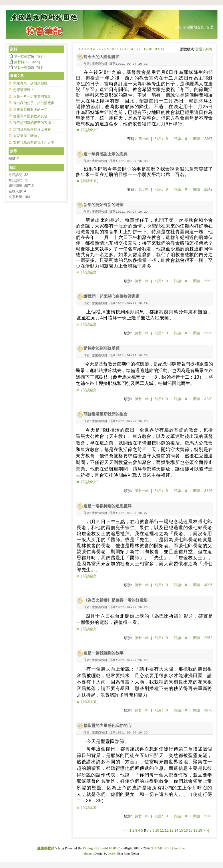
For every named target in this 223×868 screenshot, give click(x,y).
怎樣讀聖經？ (23, 90)
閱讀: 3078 (203, 711)
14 (131, 49)
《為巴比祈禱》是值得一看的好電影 (116, 600)
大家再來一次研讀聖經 (30, 83)
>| (162, 49)
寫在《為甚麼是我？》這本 (34, 143)
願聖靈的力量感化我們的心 (107, 726)
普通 (199, 49)
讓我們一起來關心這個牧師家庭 (111, 296)
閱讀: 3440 (203, 491)
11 (117, 49)
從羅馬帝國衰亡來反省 (30, 116)
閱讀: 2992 (203, 281)
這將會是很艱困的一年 (30, 110)
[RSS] (39, 57)
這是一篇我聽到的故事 (103, 653)
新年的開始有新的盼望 (103, 205)
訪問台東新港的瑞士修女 (32, 129)
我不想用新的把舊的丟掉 (32, 123)
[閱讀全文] (90, 130)
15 (136, 49)
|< (79, 49)
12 (122, 49)
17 (145, 49)
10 (112, 49)
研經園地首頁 (194, 27)
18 (150, 49)
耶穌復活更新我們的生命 (105, 414)
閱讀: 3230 (203, 399)
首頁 (178, 27)
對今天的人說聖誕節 (101, 57)
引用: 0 (161, 139)
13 (126, 49)
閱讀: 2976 (203, 333)
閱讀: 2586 (203, 816)
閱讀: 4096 (203, 585)
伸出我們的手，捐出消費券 (34, 103)
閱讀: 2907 (203, 139)
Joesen (112, 853)
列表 (209, 49)
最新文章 (17, 76)
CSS (168, 848)
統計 (13, 167)
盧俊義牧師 (46, 848)
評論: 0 (181, 139)
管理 (210, 27)
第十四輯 (21, 57)
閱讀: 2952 (203, 638)
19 (155, 49)
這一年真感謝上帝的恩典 (105, 154)
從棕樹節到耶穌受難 (101, 348)
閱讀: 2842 (203, 190)
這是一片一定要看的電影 (32, 96)
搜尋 (13, 151)
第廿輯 (144, 139)
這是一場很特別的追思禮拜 (107, 506)
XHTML (157, 848)
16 (141, 49)
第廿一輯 (142, 281)
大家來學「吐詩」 (27, 136)
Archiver (180, 848)
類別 (13, 49)
